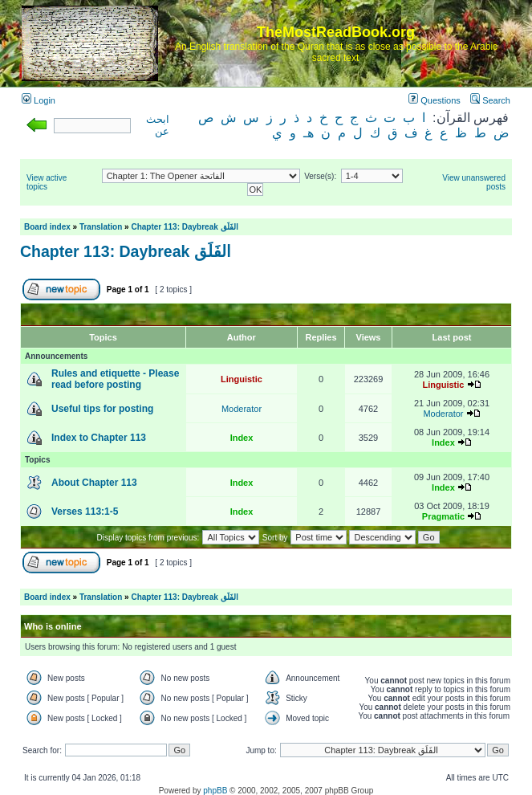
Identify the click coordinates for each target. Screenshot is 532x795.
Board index (47, 227)
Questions (435, 100)
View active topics (47, 182)
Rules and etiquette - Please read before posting (115, 379)
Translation (101, 227)
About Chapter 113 (94, 483)
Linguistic (242, 379)
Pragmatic (443, 516)
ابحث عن (158, 126)
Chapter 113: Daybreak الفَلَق (184, 227)
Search (490, 100)
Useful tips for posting (102, 409)
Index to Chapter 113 (99, 438)
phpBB (215, 791)
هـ (309, 133)
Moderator (242, 409)
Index (242, 438)
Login (39, 100)
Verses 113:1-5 (85, 512)
